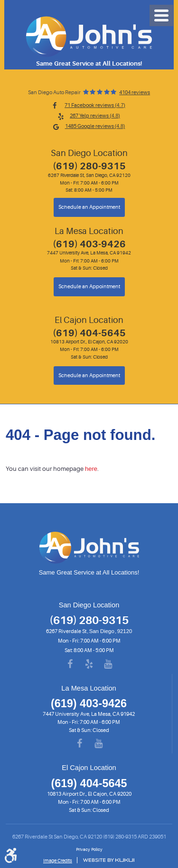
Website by (108, 860)
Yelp (89, 664)
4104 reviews (135, 93)
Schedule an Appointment (89, 207)
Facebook (70, 664)
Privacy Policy (89, 849)
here (91, 469)
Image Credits (58, 861)
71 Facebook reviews (95, 105)
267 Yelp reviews (95, 116)
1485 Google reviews (95, 126)
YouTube (108, 664)
